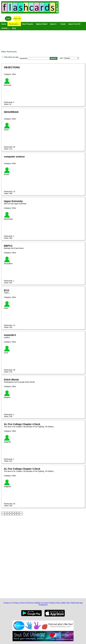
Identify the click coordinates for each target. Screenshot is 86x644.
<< (3, 514)
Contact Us (8, 603)
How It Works (50, 603)
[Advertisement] (43, 39)
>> (21, 514)
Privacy (16, 603)
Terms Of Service (27, 603)
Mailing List (39, 603)
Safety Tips (65, 603)
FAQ (58, 603)
